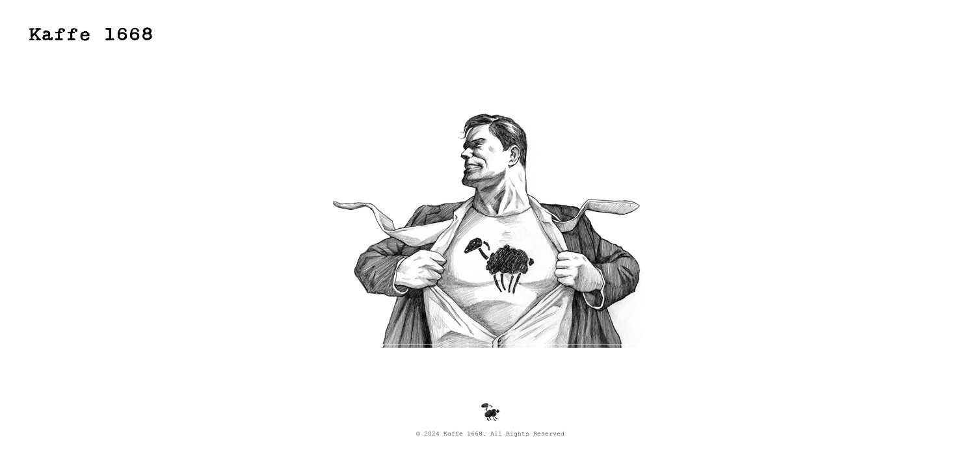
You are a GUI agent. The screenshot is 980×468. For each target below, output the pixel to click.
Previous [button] (258, 188)
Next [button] (722, 188)
